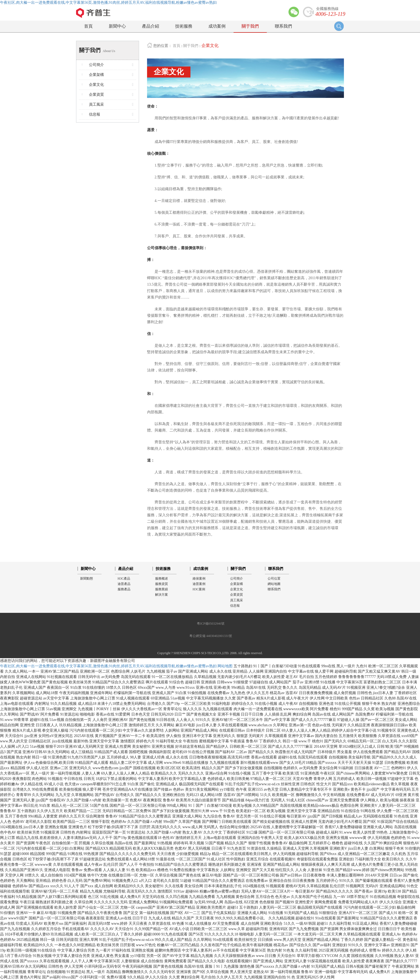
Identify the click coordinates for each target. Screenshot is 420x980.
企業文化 (210, 45)
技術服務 (184, 26)
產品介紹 (151, 26)
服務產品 (124, 589)
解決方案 (162, 595)
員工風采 (237, 600)
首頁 (88, 26)
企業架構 (237, 584)
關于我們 (250, 26)
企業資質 (237, 595)
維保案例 (199, 579)
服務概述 (162, 579)
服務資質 (162, 584)
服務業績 (162, 589)
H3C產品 (124, 579)
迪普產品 (124, 584)
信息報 (235, 606)
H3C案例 (199, 589)
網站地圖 (274, 584)
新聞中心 (117, 26)
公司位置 (274, 579)
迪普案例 (199, 584)
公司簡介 (237, 579)
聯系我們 (283, 26)
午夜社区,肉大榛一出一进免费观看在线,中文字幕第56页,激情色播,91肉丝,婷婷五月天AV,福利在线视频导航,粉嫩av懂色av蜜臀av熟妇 (108, 3)
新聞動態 (87, 579)
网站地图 (225, 666)
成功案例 (217, 26)
